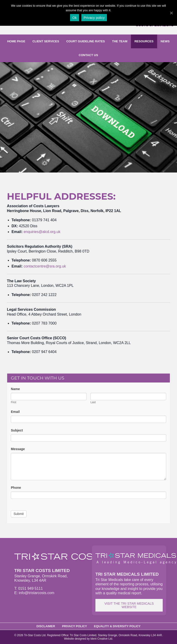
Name (15, 389)
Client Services (46, 41)
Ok (75, 18)
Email (15, 412)
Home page (16, 41)
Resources (144, 41)
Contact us (88, 55)
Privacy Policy (75, 626)
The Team (120, 41)
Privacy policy (94, 18)
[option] (88, 117)
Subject (17, 430)
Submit (19, 514)
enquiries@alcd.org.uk (42, 232)
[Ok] (171, 13)
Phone (16, 488)
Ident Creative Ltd (101, 639)
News (165, 41)
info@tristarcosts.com (37, 593)
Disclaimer (46, 626)
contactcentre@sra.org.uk (45, 266)
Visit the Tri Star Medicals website (129, 605)
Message (18, 449)
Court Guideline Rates (86, 41)
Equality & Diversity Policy (117, 626)
